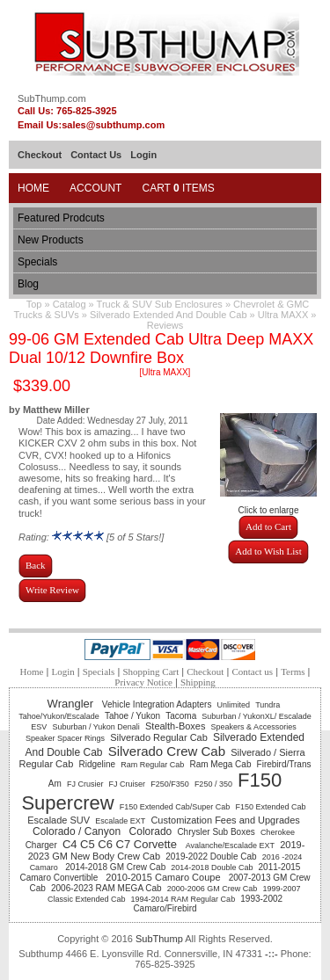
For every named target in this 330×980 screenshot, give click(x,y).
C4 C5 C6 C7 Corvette (121, 844)
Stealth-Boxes (175, 726)
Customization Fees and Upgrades (225, 820)
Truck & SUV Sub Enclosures (160, 304)
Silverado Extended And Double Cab (169, 315)
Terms (293, 671)
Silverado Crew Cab (167, 751)
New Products (51, 240)
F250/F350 (170, 784)
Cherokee (278, 832)
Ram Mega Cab (220, 764)
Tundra (268, 705)
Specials (37, 262)
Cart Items (178, 188)
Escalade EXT (120, 821)
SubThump (159, 939)
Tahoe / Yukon (132, 716)
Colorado (151, 831)
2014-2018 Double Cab (212, 867)
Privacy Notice (143, 682)
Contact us (252, 671)
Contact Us (96, 155)
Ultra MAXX (283, 315)
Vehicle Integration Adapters (157, 704)
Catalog (70, 304)
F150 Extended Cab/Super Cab (175, 807)
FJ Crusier (85, 784)
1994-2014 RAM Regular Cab (183, 899)
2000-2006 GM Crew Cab (213, 889)
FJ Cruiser (128, 784)
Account (95, 188)
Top (34, 304)
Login (143, 155)
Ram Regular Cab (152, 765)
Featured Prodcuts (61, 218)
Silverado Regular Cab (159, 737)
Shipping (198, 682)
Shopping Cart (150, 671)
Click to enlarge (268, 506)
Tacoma (181, 716)
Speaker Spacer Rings (65, 738)
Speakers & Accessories (254, 727)
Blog (28, 284)
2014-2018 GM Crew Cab (115, 867)
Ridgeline (97, 764)
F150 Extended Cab (270, 807)
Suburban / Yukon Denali (95, 727)
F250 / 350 (213, 784)
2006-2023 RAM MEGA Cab (106, 888)
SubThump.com (52, 98)
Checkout (40, 155)
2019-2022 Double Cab (211, 857)
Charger (41, 845)
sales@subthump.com (113, 125)
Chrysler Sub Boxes (216, 832)
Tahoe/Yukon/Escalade (59, 716)
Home (33, 188)
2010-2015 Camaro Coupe (164, 877)
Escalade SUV (59, 820)
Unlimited (234, 705)
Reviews (165, 325)
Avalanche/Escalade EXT (230, 846)
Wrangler (72, 704)
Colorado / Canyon (78, 831)
